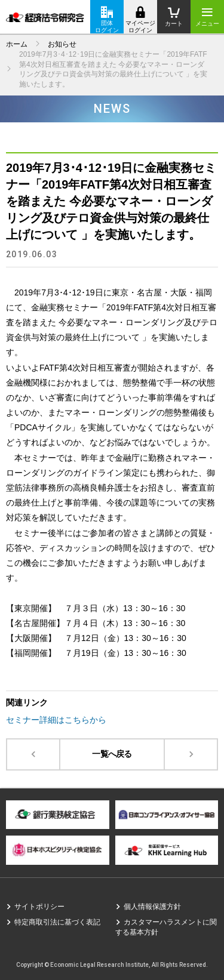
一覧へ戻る (112, 754)
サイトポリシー (39, 907)
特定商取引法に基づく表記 (57, 922)
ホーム (17, 44)
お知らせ (62, 44)
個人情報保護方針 (152, 907)
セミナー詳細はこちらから (56, 720)
